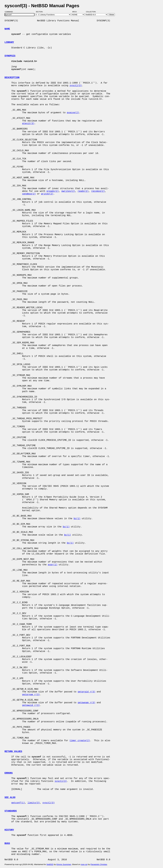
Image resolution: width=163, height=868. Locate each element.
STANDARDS (11, 811)
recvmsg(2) (98, 191)
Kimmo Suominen (64, 864)
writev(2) (47, 194)
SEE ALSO (10, 797)
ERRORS (9, 773)
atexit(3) (28, 124)
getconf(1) (18, 803)
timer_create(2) (80, 741)
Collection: (91, 12)
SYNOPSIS (10, 56)
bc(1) (77, 519)
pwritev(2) (68, 191)
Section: (40, 12)
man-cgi (84, 864)
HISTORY (9, 830)
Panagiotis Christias (99, 864)
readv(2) (83, 191)
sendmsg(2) (29, 194)
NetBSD (50, 864)
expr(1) (53, 565)
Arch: (76, 12)
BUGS (7, 843)
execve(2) (73, 113)
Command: (10, 12)
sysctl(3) (76, 86)
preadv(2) (53, 191)
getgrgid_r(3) (86, 692)
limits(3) (34, 803)
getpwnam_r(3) (86, 703)
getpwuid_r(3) (31, 705)
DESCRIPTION (12, 78)
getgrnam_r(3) (31, 695)
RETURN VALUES (13, 751)
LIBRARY (9, 42)
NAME (7, 29)
